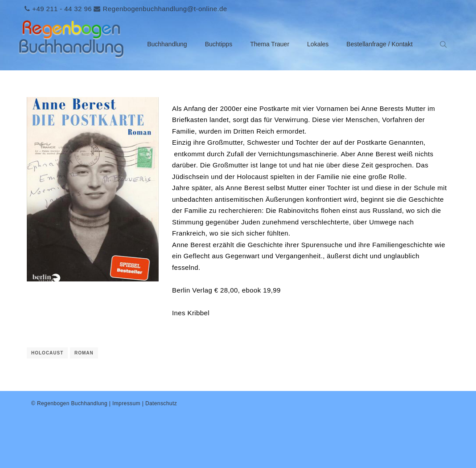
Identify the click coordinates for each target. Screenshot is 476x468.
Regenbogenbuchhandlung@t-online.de (165, 9)
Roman (84, 353)
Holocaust (47, 353)
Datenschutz (161, 403)
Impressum (126, 403)
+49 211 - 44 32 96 (62, 9)
